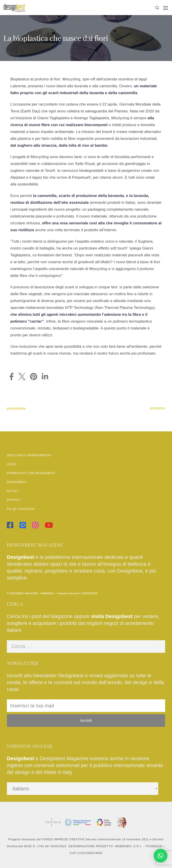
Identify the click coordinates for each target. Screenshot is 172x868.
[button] (161, 856)
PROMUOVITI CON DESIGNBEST (31, 473)
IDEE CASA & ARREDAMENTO (29, 455)
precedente (16, 408)
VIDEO (12, 464)
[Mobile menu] (166, 8)
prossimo (158, 408)
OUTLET (13, 491)
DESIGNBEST (17, 482)
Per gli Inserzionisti (21, 509)
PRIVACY (14, 500)
